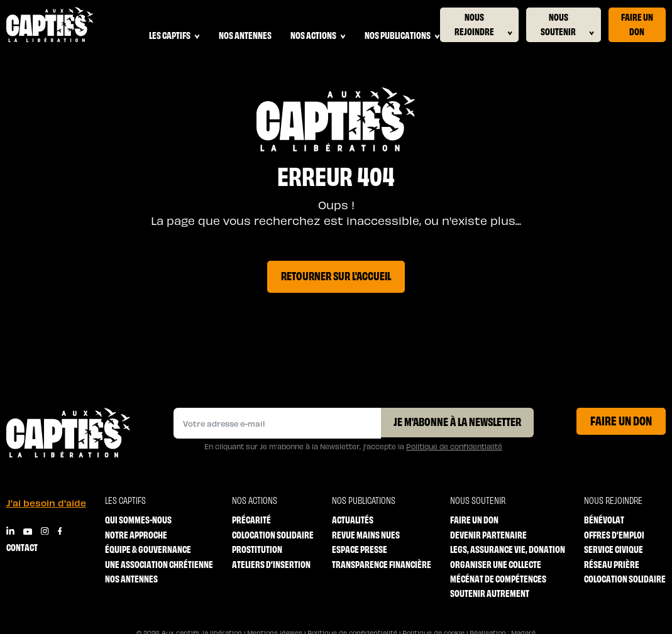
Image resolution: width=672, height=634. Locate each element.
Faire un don (637, 24)
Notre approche (136, 534)
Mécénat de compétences (498, 578)
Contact (22, 547)
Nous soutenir (567, 25)
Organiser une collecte (496, 564)
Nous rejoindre (483, 25)
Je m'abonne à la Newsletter (457, 421)
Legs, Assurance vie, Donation (508, 549)
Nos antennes (245, 35)
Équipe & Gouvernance (148, 549)
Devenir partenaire (488, 534)
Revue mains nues (366, 534)
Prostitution (257, 549)
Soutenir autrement (490, 593)
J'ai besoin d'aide (46, 503)
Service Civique (614, 549)
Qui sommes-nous (138, 519)
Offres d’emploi (614, 534)
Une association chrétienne (159, 564)
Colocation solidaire (273, 534)
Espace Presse (360, 549)
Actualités (353, 519)
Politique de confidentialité (454, 446)
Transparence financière (382, 564)
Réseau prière (612, 564)
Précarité (251, 519)
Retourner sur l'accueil (336, 275)
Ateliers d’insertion (271, 564)
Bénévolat (604, 519)
